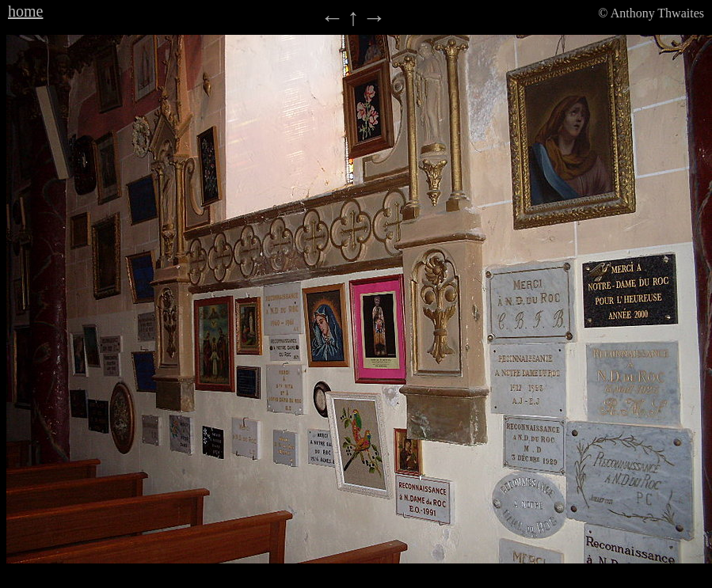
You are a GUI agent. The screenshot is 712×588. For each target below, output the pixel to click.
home (25, 11)
